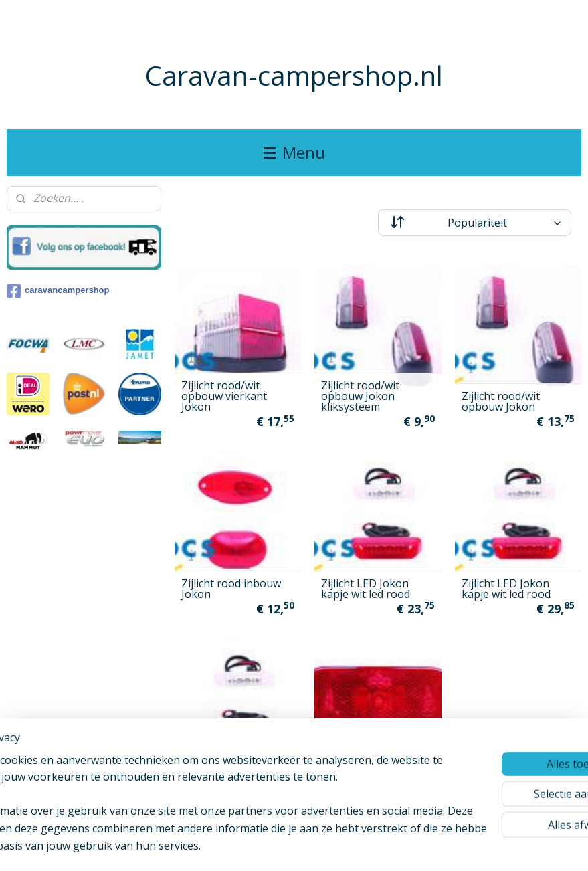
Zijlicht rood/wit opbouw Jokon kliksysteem (360, 396)
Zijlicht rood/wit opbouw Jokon (501, 401)
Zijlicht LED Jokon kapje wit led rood (366, 589)
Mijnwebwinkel (457, 847)
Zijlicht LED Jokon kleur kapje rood (225, 775)
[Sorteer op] (475, 223)
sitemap (261, 847)
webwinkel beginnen (340, 847)
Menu (294, 152)
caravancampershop (58, 291)
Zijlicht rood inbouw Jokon (231, 589)
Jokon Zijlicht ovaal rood (368, 775)
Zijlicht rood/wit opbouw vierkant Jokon (224, 396)
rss (289, 847)
